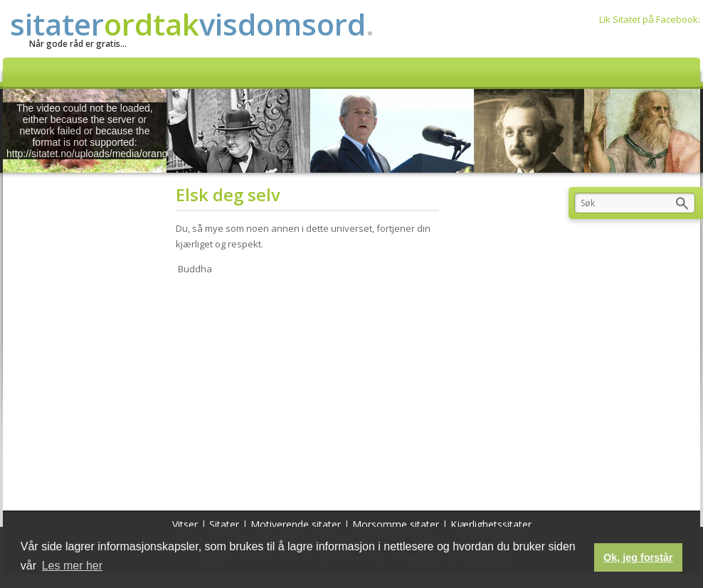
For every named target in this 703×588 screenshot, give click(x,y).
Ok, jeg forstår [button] (638, 557)
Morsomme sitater (396, 524)
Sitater (224, 524)
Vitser (185, 524)
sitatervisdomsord (192, 24)
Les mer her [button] (72, 566)
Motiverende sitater (296, 524)
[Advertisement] (312, 390)
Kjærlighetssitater (491, 524)
